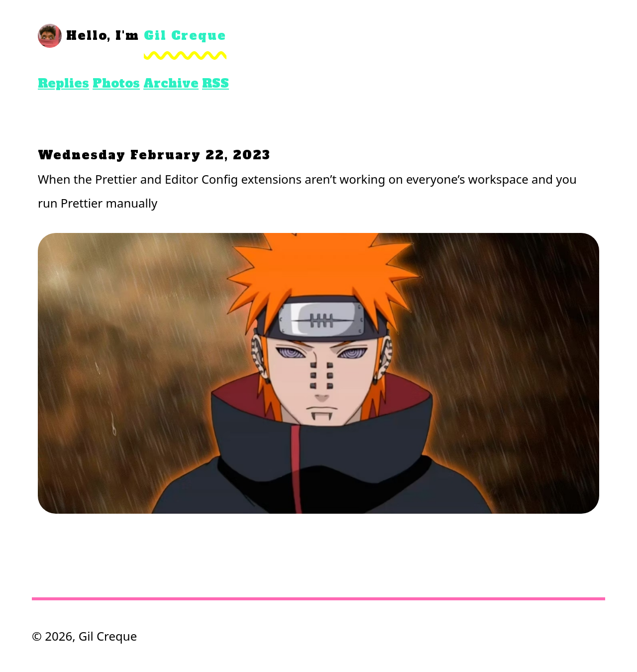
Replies (63, 83)
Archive (171, 83)
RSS (215, 83)
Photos (116, 83)
